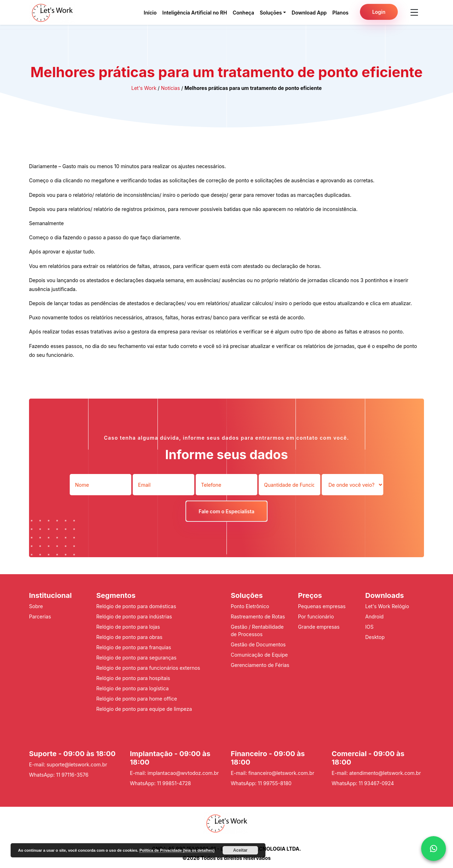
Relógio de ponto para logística (133, 688)
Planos (340, 13)
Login (379, 12)
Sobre (36, 606)
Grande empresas (319, 627)
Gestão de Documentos (258, 644)
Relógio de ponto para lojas (128, 627)
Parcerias (40, 616)
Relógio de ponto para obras (129, 637)
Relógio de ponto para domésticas (136, 606)
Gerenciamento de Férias (260, 665)
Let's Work (144, 88)
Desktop (375, 637)
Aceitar (240, 850)
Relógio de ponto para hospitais (133, 678)
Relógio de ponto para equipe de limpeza (144, 709)
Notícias (171, 88)
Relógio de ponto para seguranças (136, 658)
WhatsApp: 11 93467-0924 (363, 783)
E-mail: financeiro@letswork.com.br (273, 773)
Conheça (243, 13)
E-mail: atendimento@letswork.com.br (376, 773)
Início (150, 13)
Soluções (271, 13)
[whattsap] (434, 849)
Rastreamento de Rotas (258, 616)
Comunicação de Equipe (259, 655)
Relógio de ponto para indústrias (134, 616)
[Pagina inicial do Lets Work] (52, 12)
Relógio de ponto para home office (137, 699)
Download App (309, 13)
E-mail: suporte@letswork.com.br (68, 764)
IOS (369, 627)
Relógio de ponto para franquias (134, 647)
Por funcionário (316, 616)
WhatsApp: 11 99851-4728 (160, 783)
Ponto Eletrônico (250, 606)
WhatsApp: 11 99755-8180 (261, 783)
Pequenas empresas (322, 606)
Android (374, 616)
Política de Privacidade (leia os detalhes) (177, 850)
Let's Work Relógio (387, 606)
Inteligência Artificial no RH (195, 13)
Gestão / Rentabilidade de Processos (257, 630)
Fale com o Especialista (226, 511)
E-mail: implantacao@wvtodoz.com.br (174, 773)
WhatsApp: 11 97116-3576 (59, 775)
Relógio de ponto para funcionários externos (148, 668)
